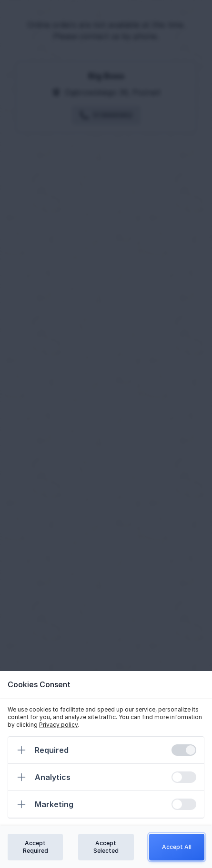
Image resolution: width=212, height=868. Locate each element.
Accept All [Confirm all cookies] (177, 847)
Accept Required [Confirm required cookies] (35, 847)
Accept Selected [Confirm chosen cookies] (106, 847)
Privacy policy (58, 725)
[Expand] (21, 750)
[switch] (184, 750)
